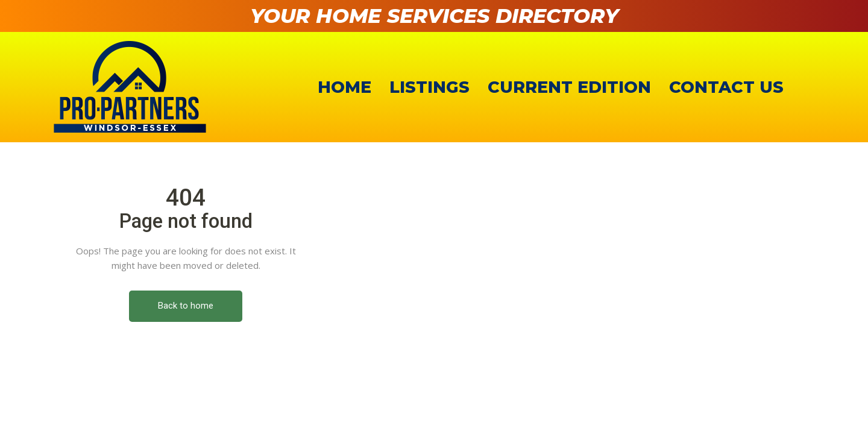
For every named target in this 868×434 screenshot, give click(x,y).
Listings (429, 87)
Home (344, 87)
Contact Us (726, 87)
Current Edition (569, 87)
